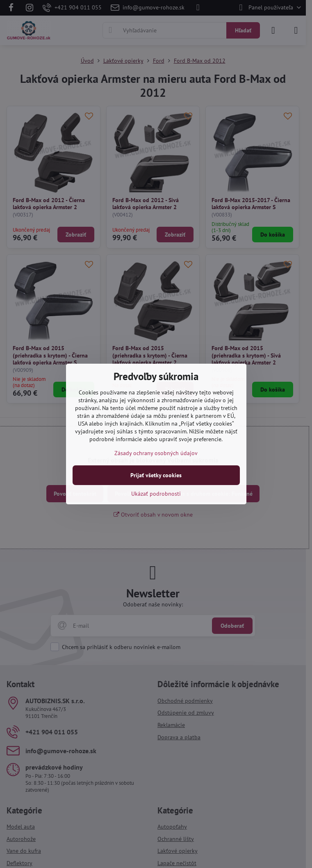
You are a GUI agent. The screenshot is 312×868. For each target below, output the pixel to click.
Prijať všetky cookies (156, 475)
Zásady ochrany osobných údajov (156, 453)
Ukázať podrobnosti (156, 494)
